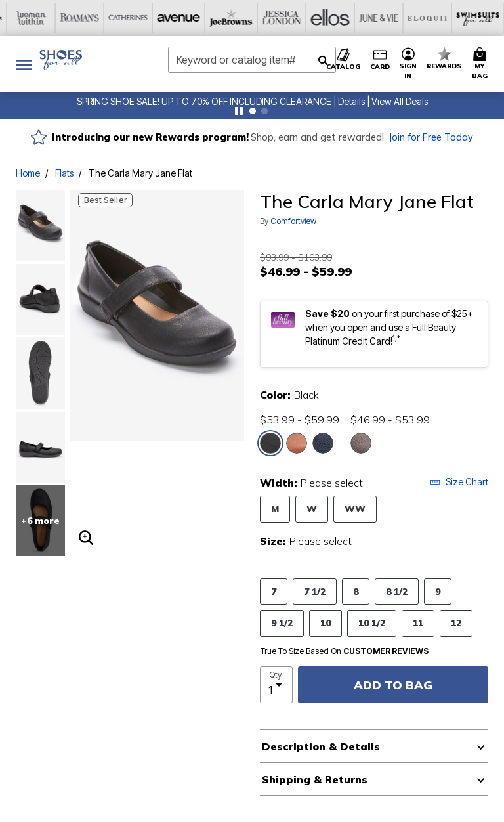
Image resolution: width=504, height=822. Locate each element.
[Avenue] (82, 18)
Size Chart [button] (459, 482)
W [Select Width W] (312, 508)
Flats (64, 173)
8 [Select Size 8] (356, 591)
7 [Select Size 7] (274, 591)
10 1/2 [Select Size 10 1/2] (372, 623)
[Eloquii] (325, 18)
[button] (351, 101)
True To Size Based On (345, 651)
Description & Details (321, 746)
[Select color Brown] (297, 443)
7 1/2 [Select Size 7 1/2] (315, 591)
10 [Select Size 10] (325, 623)
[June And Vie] (276, 18)
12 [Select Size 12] (456, 623)
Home (28, 173)
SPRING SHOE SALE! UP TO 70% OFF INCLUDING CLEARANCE (204, 101)
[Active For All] (422, 18)
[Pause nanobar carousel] (239, 111)
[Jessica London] (179, 18)
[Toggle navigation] (24, 64)
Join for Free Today (431, 137)
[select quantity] (276, 685)
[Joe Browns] (131, 18)
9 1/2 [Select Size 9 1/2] (282, 623)
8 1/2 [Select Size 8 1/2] (397, 591)
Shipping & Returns (315, 779)
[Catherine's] (33, 18)
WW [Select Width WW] (355, 508)
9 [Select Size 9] (438, 591)
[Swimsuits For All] (373, 18)
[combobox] (252, 60)
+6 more (40, 521)
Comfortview (293, 221)
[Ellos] (228, 18)
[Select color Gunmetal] (361, 443)
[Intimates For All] (471, 18)
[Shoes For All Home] (61, 60)
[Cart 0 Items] (482, 64)
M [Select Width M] (275, 508)
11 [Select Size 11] (418, 623)
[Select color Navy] (323, 443)
